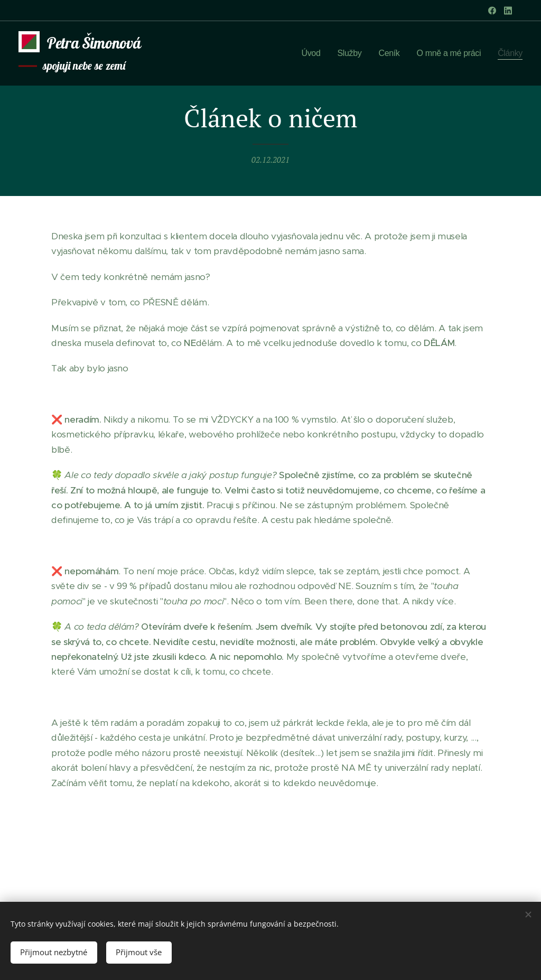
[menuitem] (307, 53)
